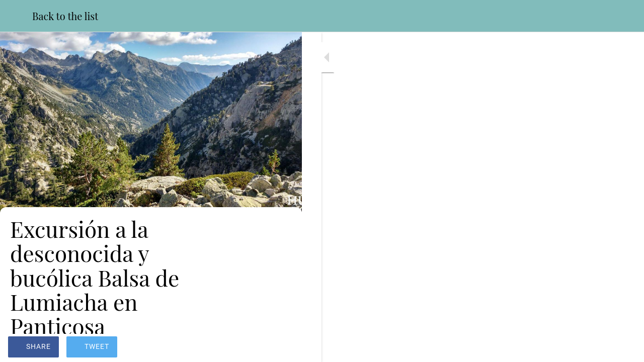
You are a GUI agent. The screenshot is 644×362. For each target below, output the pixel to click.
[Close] (16, 16)
